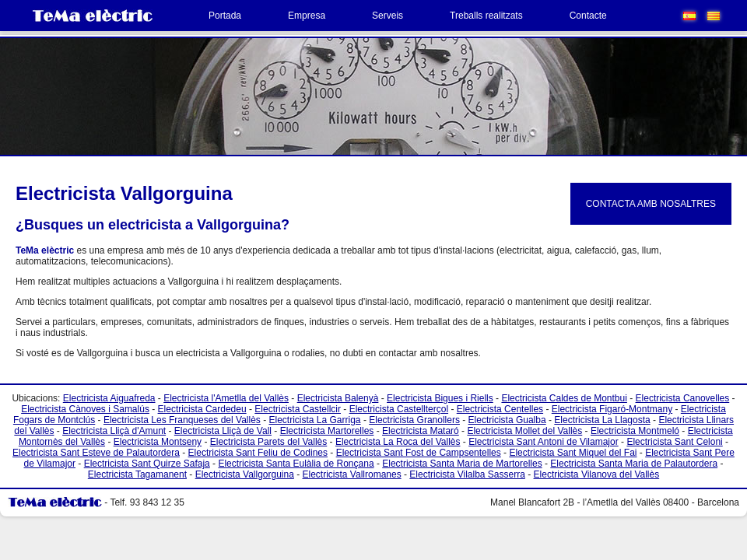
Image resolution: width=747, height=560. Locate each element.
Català (714, 16)
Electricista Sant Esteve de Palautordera (96, 453)
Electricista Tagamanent (137, 474)
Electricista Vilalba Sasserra (467, 474)
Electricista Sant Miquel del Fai (573, 453)
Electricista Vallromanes (352, 474)
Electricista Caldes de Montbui (564, 398)
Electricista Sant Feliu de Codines (258, 453)
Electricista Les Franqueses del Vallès (182, 420)
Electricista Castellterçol (399, 409)
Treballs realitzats (486, 16)
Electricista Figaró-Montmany (612, 409)
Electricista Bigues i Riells (440, 398)
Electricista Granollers (414, 420)
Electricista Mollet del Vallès (524, 431)
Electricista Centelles (500, 409)
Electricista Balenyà (338, 398)
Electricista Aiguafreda (109, 398)
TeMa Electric (93, 16)
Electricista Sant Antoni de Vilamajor (544, 442)
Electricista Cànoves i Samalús (85, 409)
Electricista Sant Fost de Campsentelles (419, 453)
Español (689, 16)
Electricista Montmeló (635, 431)
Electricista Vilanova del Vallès (597, 474)
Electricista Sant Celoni (674, 442)
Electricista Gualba (507, 420)
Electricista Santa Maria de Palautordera (634, 464)
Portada (225, 16)
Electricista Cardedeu (202, 409)
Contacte (588, 16)
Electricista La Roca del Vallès (398, 442)
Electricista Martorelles (327, 431)
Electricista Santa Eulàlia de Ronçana (296, 464)
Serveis (388, 16)
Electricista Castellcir (298, 409)
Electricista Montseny (158, 442)
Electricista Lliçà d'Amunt (114, 431)
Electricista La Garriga (315, 420)
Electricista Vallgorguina (245, 474)
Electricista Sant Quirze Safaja (147, 464)
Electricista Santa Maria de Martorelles (462, 464)
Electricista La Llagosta (602, 420)
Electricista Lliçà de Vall (223, 431)
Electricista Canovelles (683, 398)
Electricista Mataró (421, 431)
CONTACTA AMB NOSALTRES (651, 204)
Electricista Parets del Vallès (269, 442)
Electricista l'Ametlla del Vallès (226, 398)
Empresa (307, 16)
